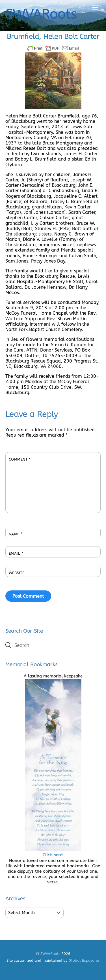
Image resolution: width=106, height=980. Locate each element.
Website (17, 573)
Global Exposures (84, 960)
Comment (20, 459)
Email (16, 553)
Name (16, 534)
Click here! (53, 852)
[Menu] (95, 8)
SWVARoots (50, 954)
